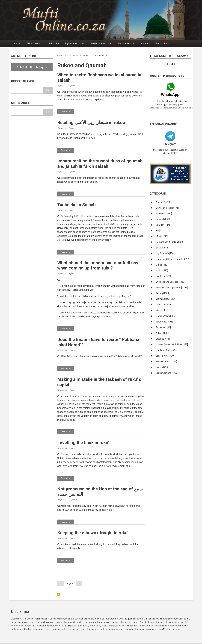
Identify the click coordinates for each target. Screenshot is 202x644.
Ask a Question (34, 43)
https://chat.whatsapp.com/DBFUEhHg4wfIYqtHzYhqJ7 (175, 108)
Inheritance (164, 322)
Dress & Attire (166, 356)
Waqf (161, 310)
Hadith (162, 270)
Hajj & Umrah (165, 253)
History (162, 367)
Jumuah (163, 225)
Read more (67, 112)
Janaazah (164, 305)
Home (17, 43)
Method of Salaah (81, 55)
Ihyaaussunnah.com (101, 43)
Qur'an (162, 265)
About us (145, 43)
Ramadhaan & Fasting (170, 242)
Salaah (68, 55)
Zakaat (162, 248)
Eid (160, 231)
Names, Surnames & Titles (172, 344)
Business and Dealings (170, 282)
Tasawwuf (163, 327)
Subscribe (54, 43)
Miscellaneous (166, 362)
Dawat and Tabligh (167, 208)
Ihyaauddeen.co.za (75, 43)
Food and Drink (166, 350)
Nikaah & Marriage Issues (172, 288)
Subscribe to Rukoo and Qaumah (59, 594)
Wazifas (163, 339)
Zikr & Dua (164, 276)
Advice (163, 333)
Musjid (162, 236)
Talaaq (163, 293)
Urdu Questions (167, 373)
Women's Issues (167, 299)
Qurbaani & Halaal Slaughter (173, 259)
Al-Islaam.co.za (126, 43)
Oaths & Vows (166, 316)
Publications (162, 43)
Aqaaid (163, 202)
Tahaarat (164, 214)
